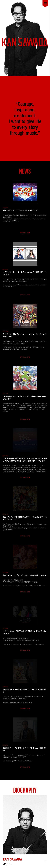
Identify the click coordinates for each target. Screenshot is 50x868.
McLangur (29, 863)
